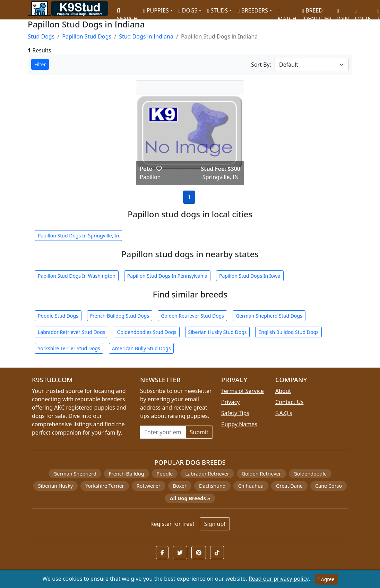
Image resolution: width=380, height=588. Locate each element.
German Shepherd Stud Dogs (269, 316)
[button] (159, 169)
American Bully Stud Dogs (141, 348)
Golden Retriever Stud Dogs (192, 316)
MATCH (287, 12)
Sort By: (261, 65)
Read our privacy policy (279, 579)
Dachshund (212, 486)
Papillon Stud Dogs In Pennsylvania (167, 276)
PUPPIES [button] (156, 10)
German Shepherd (75, 474)
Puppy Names (239, 424)
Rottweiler (149, 486)
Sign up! (215, 524)
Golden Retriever (261, 474)
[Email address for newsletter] (163, 432)
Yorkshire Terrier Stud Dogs (69, 348)
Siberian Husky (55, 486)
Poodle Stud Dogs (58, 316)
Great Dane (289, 486)
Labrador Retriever (207, 474)
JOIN (343, 12)
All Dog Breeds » (190, 498)
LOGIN (363, 12)
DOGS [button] (188, 10)
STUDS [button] (217, 10)
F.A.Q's (284, 413)
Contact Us (289, 402)
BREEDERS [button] (253, 10)
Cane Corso (329, 486)
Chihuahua (251, 486)
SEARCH (127, 12)
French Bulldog (127, 474)
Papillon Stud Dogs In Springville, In (78, 236)
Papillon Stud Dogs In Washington (77, 276)
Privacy (230, 402)
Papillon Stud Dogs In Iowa (250, 276)
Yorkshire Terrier (105, 486)
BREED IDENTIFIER (317, 12)
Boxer (180, 486)
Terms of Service (243, 391)
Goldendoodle (310, 474)
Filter (40, 64)
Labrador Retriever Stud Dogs (71, 332)
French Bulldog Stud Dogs (120, 316)
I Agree (326, 579)
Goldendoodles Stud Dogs (146, 332)
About (283, 391)
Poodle (165, 474)
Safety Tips (235, 413)
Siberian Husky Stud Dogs (218, 332)
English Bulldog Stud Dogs (288, 332)
